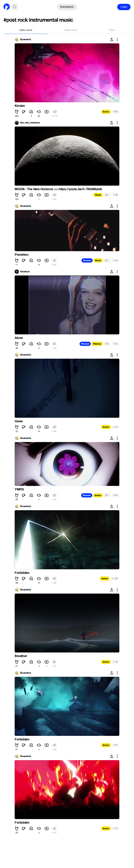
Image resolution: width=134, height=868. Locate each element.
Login (124, 7)
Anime (106, 112)
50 (115, 495)
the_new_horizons (30, 123)
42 (115, 260)
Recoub (87, 260)
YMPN (19, 489)
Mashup (97, 344)
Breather (21, 656)
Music (98, 195)
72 (115, 828)
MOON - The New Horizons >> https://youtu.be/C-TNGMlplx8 (58, 189)
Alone (19, 338)
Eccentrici (26, 40)
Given (19, 421)
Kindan (20, 106)
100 (115, 578)
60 (115, 112)
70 (115, 427)
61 (115, 745)
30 (115, 195)
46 (115, 662)
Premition (22, 255)
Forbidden (22, 573)
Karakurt (25, 272)
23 (115, 344)
